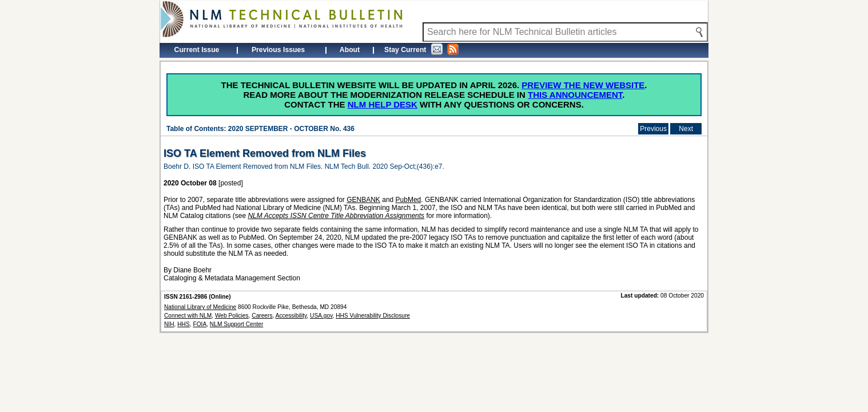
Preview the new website (583, 85)
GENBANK (363, 200)
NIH (169, 324)
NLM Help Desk (383, 104)
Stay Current (421, 49)
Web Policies (232, 316)
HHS (184, 324)
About (350, 50)
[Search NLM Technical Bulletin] (565, 32)
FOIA (200, 324)
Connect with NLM (188, 316)
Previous (653, 129)
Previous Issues (278, 50)
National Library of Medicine (200, 307)
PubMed (409, 200)
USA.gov (321, 316)
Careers (262, 316)
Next (686, 129)
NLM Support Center (236, 324)
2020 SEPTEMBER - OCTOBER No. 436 (291, 129)
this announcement (575, 95)
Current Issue (197, 50)
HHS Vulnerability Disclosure (373, 316)
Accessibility (291, 316)
